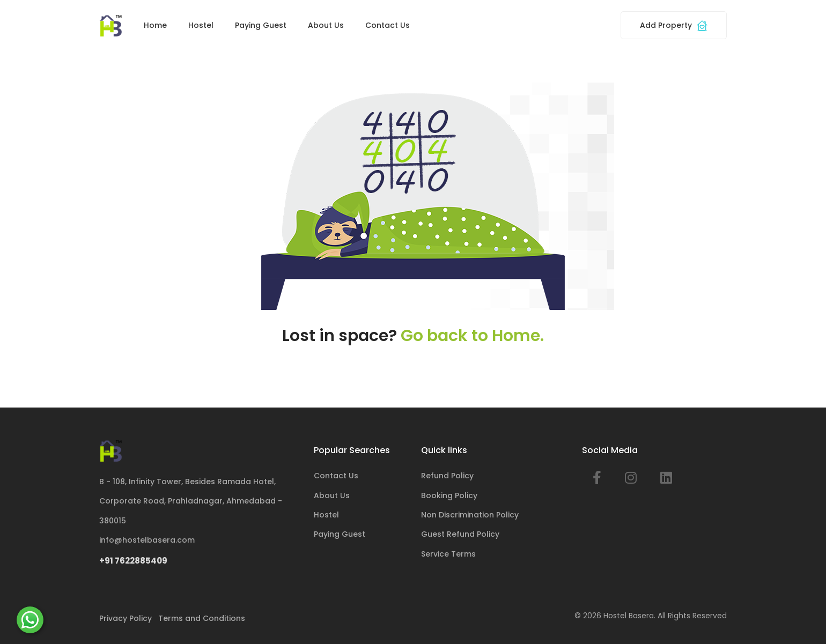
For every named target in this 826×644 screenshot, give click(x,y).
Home (155, 25)
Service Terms (448, 554)
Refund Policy (447, 476)
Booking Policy (449, 495)
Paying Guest (261, 25)
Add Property (674, 25)
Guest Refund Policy (460, 534)
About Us (326, 25)
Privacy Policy (126, 618)
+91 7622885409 (133, 561)
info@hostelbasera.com (147, 540)
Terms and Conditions (202, 618)
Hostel (201, 25)
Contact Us (388, 25)
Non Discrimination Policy (470, 515)
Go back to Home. (472, 336)
